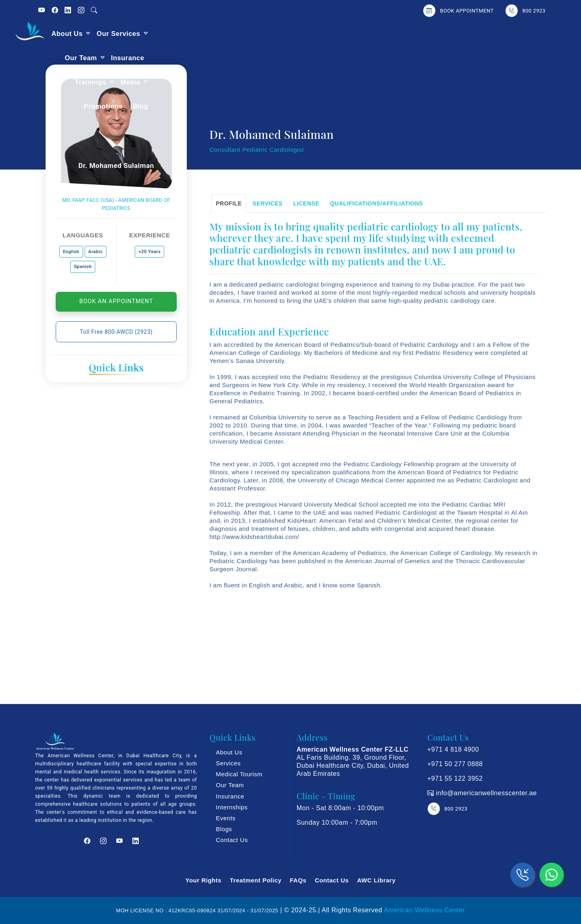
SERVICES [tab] (268, 203)
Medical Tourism (239, 774)
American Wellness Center (424, 910)
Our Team (297, 34)
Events (226, 818)
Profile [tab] (229, 203)
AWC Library (376, 880)
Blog (507, 34)
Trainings (386, 34)
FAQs (298, 880)
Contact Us (232, 840)
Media (426, 34)
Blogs (224, 829)
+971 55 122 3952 (455, 778)
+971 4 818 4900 (453, 749)
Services (228, 763)
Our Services (245, 34)
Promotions (469, 34)
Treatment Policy (256, 880)
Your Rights (203, 880)
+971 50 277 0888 (455, 764)
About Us (194, 34)
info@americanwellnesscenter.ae (486, 793)
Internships (232, 807)
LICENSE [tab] (306, 203)
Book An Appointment (116, 301)
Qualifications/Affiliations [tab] (377, 203)
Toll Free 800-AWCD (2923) (116, 332)
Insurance (344, 34)
